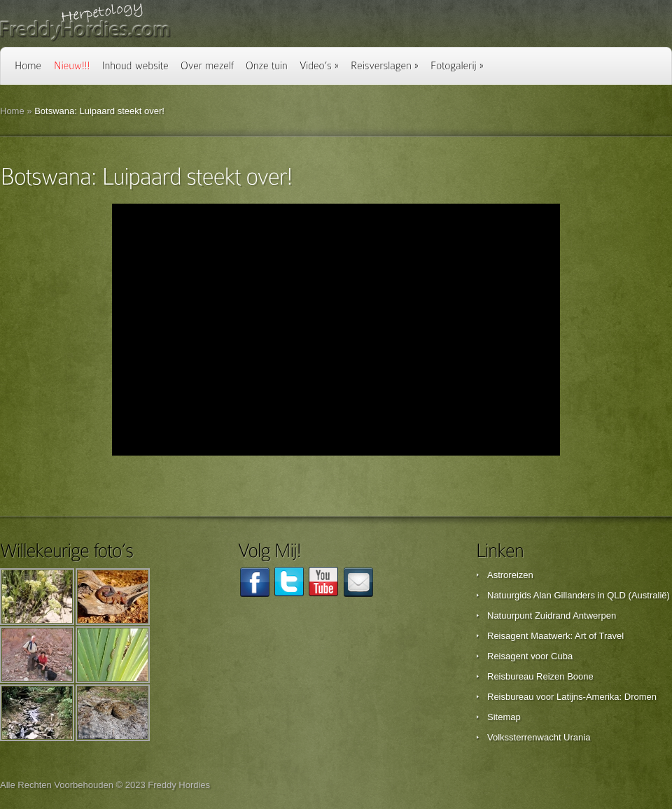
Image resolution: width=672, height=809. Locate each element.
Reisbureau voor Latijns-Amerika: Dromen (572, 697)
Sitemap (504, 717)
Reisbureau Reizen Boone (540, 676)
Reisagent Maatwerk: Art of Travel (555, 636)
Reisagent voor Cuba (530, 656)
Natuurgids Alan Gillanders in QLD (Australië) (579, 595)
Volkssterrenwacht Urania (539, 737)
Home (12, 111)
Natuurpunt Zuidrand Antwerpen (552, 615)
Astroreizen (510, 575)
